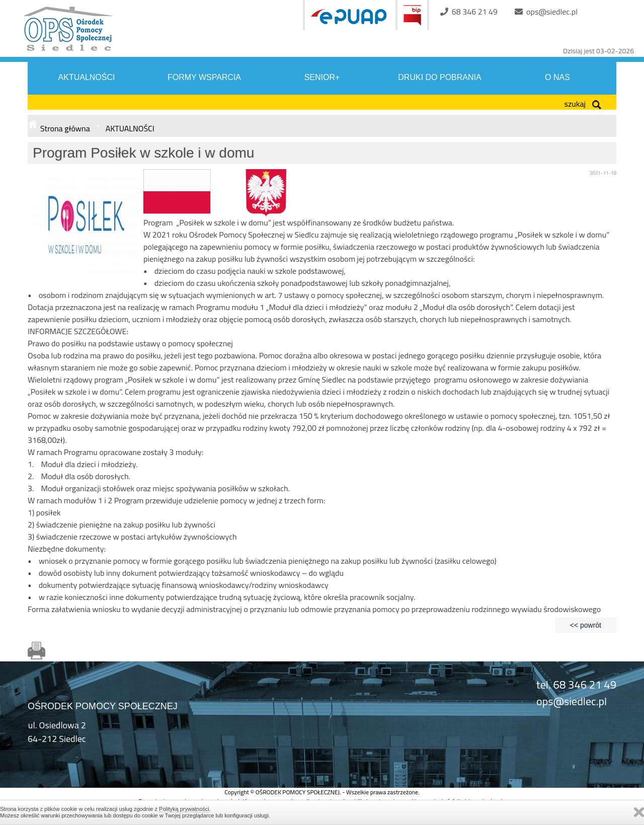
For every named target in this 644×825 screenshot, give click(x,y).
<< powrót (586, 625)
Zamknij (639, 812)
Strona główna (65, 128)
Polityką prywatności (184, 809)
